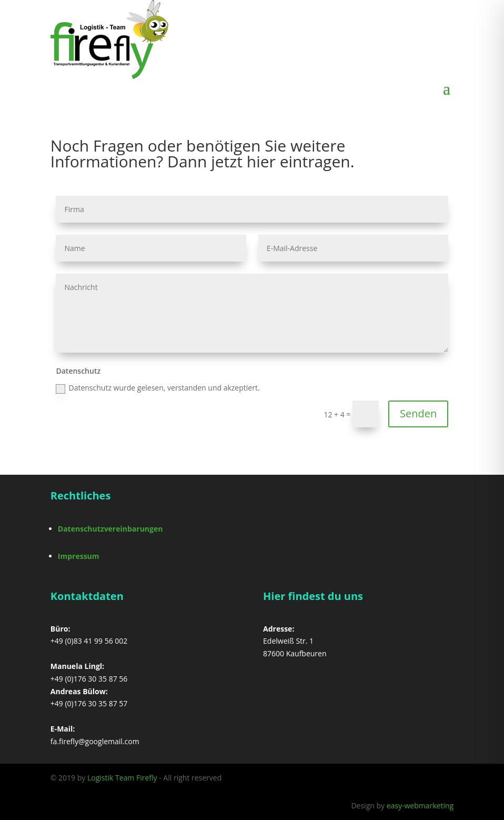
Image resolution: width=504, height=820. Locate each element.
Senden (418, 413)
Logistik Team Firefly (122, 778)
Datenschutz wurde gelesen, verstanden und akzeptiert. (158, 388)
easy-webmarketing (420, 806)
